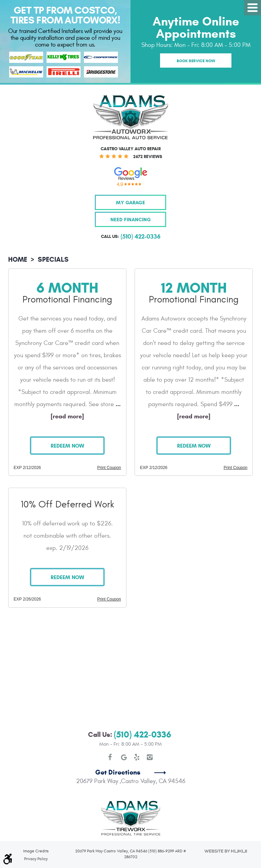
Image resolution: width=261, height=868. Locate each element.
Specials (53, 259)
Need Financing (131, 219)
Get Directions (118, 772)
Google (124, 757)
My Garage (130, 202)
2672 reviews (148, 157)
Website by (225, 851)
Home (18, 259)
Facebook (111, 757)
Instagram (150, 757)
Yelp (137, 757)
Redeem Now (67, 446)
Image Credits (36, 851)
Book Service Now (196, 61)
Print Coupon (109, 468)
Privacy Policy (36, 859)
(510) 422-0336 (143, 735)
